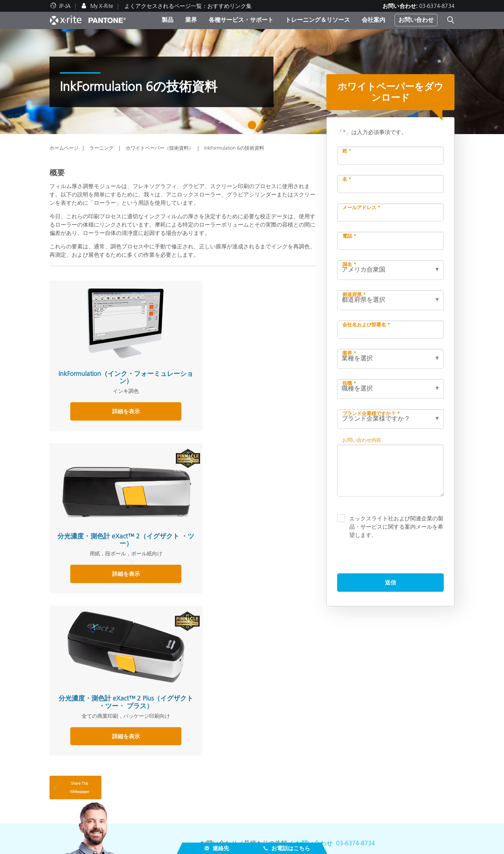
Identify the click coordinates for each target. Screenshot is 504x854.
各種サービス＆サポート (84, 783)
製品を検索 (204, 732)
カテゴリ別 (202, 751)
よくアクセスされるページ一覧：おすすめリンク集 (188, 6)
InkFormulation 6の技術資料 (234, 148)
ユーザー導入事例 (210, 819)
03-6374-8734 (437, 6)
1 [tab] (254, 127)
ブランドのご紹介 (72, 743)
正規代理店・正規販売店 (80, 794)
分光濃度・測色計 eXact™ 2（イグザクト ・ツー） (179, 346)
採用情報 (61, 751)
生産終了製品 (66, 827)
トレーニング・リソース (222, 791)
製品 (168, 20)
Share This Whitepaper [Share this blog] (71, 643)
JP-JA (65, 6)
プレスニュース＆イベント (83, 768)
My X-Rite (101, 6)
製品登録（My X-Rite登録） (83, 819)
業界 (191, 20)
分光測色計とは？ (349, 768)
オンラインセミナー (213, 802)
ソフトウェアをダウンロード (362, 760)
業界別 (196, 760)
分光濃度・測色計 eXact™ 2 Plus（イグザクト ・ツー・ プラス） (267, 349)
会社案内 (373, 20)
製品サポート (66, 802)
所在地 (58, 760)
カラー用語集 (343, 751)
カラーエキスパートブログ (221, 827)
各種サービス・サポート (241, 20)
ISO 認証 (60, 835)
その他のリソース (351, 732)
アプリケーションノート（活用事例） (235, 810)
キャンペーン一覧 (210, 768)
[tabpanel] (252, 82)
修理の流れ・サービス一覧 (83, 810)
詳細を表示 (91, 399)
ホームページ (64, 148)
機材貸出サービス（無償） (221, 776)
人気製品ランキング (213, 743)
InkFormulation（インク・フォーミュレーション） (91, 346)
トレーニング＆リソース (318, 20)
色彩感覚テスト (346, 743)
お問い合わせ (416, 20)
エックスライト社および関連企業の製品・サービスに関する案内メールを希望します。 (396, 526)
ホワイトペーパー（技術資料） (160, 148)
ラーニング (102, 148)
